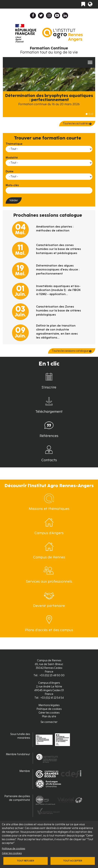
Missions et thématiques (49, 509)
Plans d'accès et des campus (49, 630)
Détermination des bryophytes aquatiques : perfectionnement (49, 98)
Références (49, 436)
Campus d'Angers (49, 533)
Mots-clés (12, 185)
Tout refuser (25, 861)
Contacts (49, 460)
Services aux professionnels (49, 581)
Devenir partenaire (49, 606)
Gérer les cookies (12, 853)
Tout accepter (73, 861)
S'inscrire (49, 387)
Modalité (12, 158)
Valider (14, 200)
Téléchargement (49, 412)
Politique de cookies (13, 849)
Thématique (14, 144)
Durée (10, 171)
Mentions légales (49, 705)
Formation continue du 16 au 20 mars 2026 (49, 104)
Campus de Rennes (49, 557)
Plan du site (49, 716)
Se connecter (49, 722)
